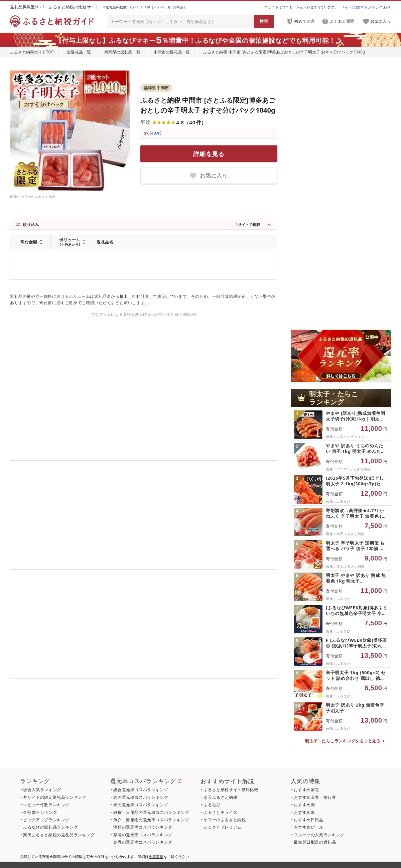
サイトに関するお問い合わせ (366, 7)
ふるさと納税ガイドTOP (32, 52)
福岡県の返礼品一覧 (122, 52)
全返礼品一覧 (79, 52)
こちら (186, 731)
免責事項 (156, 856)
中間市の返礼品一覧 (172, 52)
